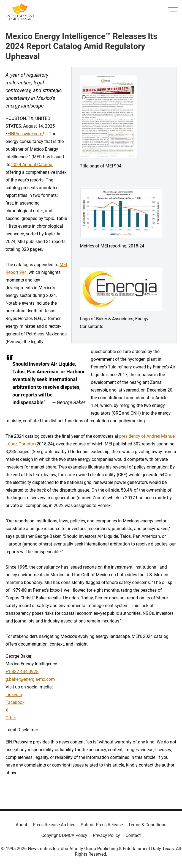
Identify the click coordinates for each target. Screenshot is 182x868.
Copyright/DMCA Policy (64, 835)
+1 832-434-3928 (22, 672)
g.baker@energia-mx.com (30, 679)
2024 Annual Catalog (32, 165)
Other (11, 718)
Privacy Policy (106, 835)
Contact (133, 835)
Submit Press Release (102, 825)
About (21, 825)
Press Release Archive (54, 825)
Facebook (15, 702)
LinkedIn (14, 695)
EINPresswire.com (25, 134)
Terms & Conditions (147, 825)
